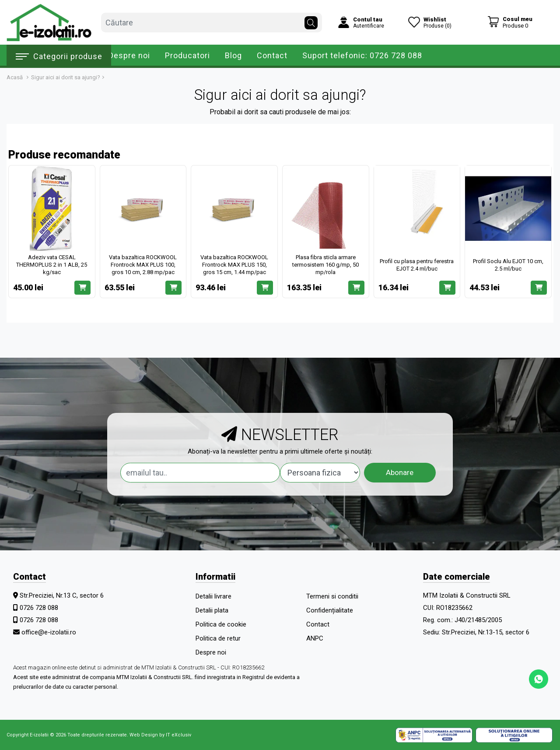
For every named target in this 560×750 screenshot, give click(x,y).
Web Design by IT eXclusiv (160, 735)
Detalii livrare (213, 596)
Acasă (15, 77)
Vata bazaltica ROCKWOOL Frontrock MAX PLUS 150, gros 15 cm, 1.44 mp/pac (234, 265)
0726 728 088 (39, 608)
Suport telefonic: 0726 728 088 (362, 55)
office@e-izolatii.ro (49, 632)
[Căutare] (311, 21)
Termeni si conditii (332, 596)
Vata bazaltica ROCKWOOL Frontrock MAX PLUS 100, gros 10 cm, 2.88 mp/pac (143, 265)
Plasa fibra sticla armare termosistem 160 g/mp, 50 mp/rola (325, 265)
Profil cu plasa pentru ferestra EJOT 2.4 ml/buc (417, 265)
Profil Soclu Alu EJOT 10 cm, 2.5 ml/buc (508, 265)
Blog (233, 55)
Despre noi (129, 55)
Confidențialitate (330, 610)
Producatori (187, 55)
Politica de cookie (221, 624)
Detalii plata (212, 610)
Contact (272, 55)
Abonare (400, 472)
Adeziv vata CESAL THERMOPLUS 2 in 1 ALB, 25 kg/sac (52, 265)
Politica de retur (218, 638)
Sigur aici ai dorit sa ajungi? (66, 77)
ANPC (315, 638)
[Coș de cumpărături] (510, 22)
